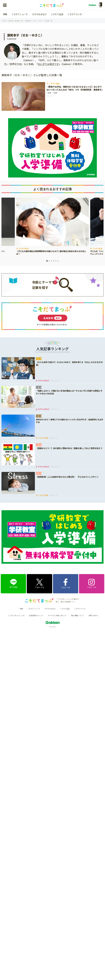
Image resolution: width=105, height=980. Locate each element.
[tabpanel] (52, 227)
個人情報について (77, 615)
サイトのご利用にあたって (57, 615)
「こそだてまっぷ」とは (16, 615)
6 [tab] (58, 261)
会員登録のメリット (36, 615)
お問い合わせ (93, 615)
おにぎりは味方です (48, 64)
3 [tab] (51, 261)
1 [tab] (47, 261)
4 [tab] (54, 261)
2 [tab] (49, 261)
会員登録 (52, 318)
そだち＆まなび (39, 14)
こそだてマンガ (75, 14)
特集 (5, 14)
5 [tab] (56, 261)
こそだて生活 (57, 14)
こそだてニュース (20, 14)
